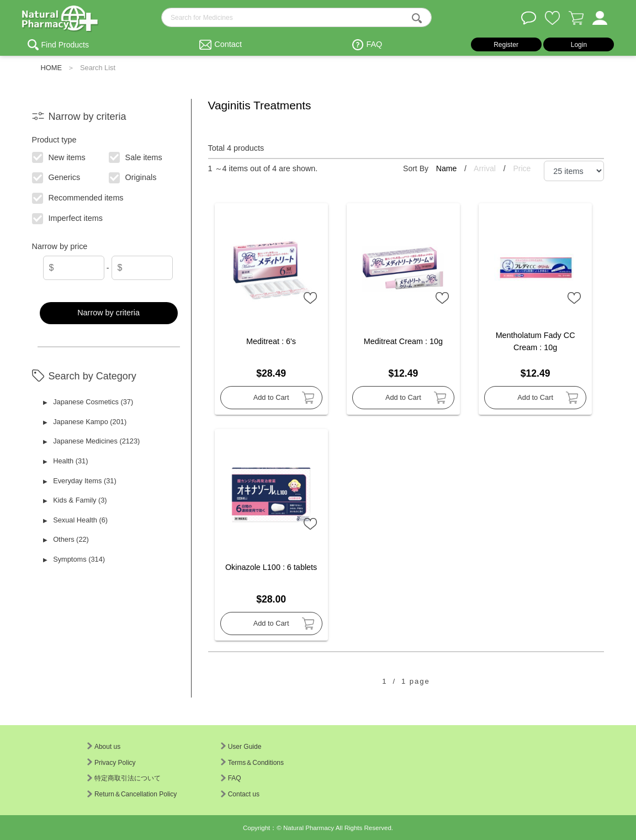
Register (506, 45)
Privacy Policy (112, 763)
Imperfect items (68, 218)
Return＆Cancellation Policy (132, 794)
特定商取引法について (124, 778)
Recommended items (78, 197)
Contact (228, 44)
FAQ (374, 44)
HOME (51, 68)
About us (104, 747)
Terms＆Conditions (252, 763)
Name (447, 168)
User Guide (241, 747)
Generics (56, 177)
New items (59, 156)
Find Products (65, 45)
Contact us (240, 794)
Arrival (486, 168)
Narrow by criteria (108, 313)
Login (579, 45)
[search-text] (296, 17)
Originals (133, 177)
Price (522, 168)
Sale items (136, 156)
